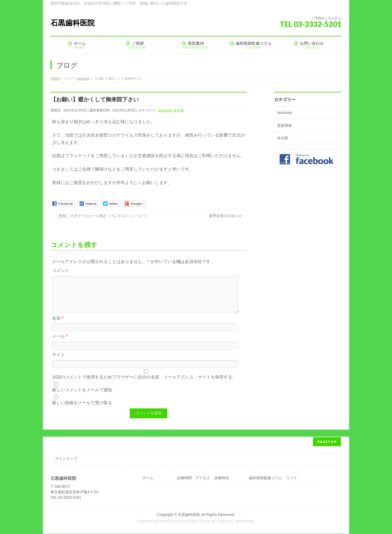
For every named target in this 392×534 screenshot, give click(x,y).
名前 (58, 325)
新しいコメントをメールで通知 (82, 397)
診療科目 (222, 478)
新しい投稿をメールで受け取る (82, 410)
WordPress (168, 521)
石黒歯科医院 (73, 23)
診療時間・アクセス (194, 478)
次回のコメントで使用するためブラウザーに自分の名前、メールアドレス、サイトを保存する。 (144, 384)
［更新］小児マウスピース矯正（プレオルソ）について (99, 216)
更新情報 (285, 126)
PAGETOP (327, 442)
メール (60, 344)
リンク (292, 478)
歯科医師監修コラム (266, 478)
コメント (61, 270)
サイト (58, 362)
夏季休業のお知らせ (228, 216)
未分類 (179, 110)
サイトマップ (66, 459)
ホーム (148, 478)
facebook (165, 110)
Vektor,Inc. (225, 521)
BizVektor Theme (196, 521)
